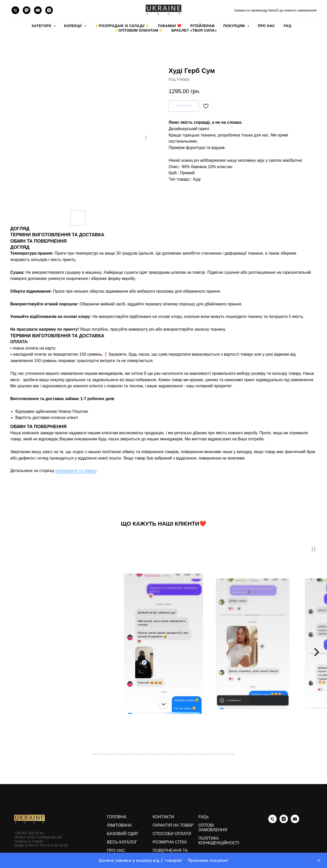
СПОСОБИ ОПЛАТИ (172, 834)
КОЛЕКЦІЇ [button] (73, 26)
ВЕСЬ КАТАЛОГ (122, 842)
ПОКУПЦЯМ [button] (235, 26)
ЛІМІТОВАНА (119, 825)
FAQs (204, 817)
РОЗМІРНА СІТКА (170, 842)
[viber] (27, 10)
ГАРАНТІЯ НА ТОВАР (173, 825)
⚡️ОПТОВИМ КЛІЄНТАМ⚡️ (139, 30)
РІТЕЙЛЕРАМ (202, 26)
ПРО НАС (266, 26)
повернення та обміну (76, 471)
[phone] (15, 10)
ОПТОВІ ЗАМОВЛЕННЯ (213, 828)
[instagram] (49, 10)
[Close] (319, 860)
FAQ (287, 26)
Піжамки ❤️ (170, 26)
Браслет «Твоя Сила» (194, 30)
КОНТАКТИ (163, 817)
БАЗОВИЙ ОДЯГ (123, 834)
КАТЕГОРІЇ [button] (42, 26)
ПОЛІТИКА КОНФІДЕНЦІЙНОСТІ (219, 841)
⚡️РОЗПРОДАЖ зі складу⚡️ (122, 26)
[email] (38, 10)
